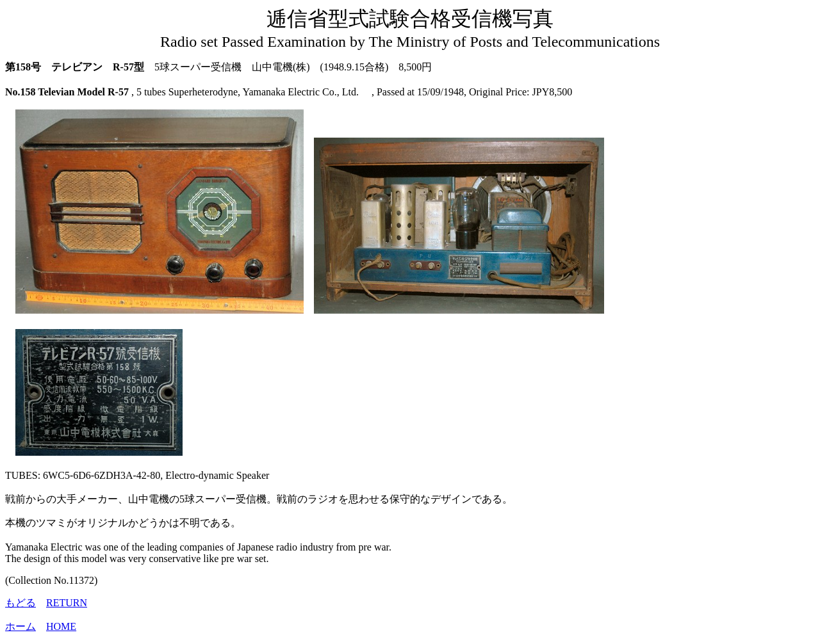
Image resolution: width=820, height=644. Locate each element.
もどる (20, 603)
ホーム (20, 626)
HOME (61, 626)
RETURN (67, 603)
